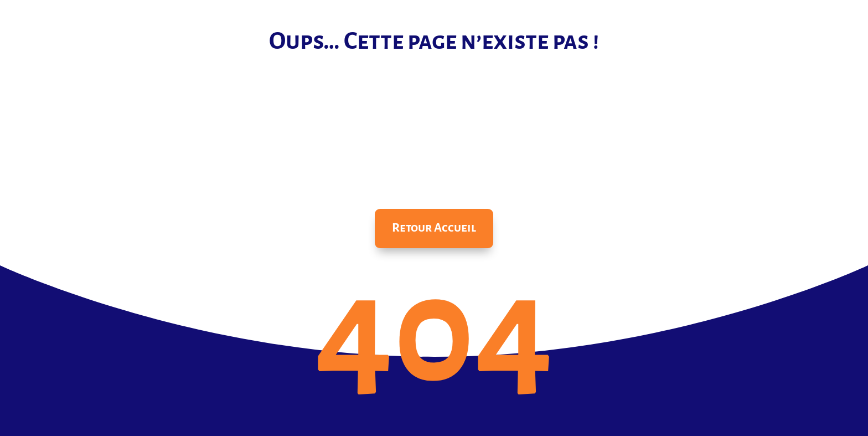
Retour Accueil (434, 228)
